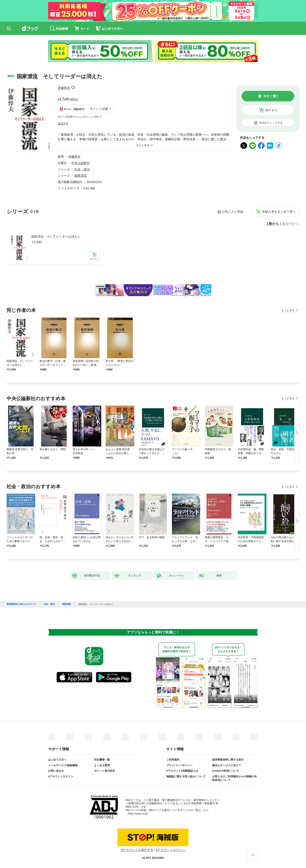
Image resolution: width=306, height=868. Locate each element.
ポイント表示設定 (105, 771)
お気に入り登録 (233, 212)
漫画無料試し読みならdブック (21, 604)
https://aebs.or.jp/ (138, 814)
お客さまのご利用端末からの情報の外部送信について (234, 778)
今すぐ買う (271, 96)
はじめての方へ (57, 760)
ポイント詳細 (99, 109)
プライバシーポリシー (179, 765)
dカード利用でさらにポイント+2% (78, 117)
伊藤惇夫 (64, 88)
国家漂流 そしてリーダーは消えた (56, 237)
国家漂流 (80, 176)
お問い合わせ (56, 771)
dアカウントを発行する (137, 850)
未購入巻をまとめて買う (279, 212)
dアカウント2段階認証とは (182, 771)
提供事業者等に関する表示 (228, 760)
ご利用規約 (173, 760)
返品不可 (63, 124)
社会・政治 (82, 169)
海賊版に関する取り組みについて (186, 776)
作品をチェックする (271, 123)
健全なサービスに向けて (227, 765)
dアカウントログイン (61, 776)
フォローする (73, 88)
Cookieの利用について (226, 771)
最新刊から (291, 224)
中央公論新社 (80, 163)
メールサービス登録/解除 (63, 765)
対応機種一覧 (102, 760)
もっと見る (288, 310)
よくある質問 (102, 765)
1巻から (273, 224)
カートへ (271, 110)
